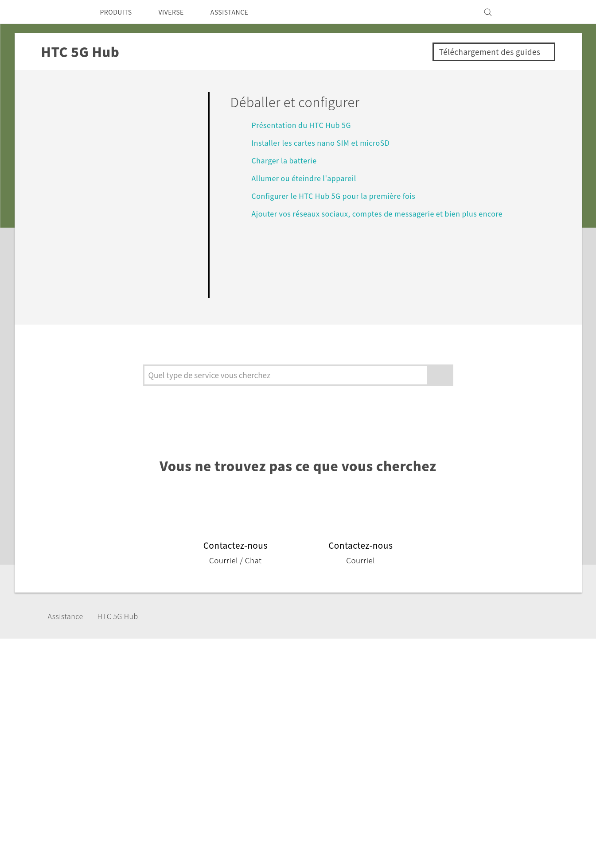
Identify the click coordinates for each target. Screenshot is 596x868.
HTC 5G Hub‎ (127, 616)
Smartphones (234, 701)
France (76, 722)
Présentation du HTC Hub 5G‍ (307, 125)
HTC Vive (298, 701)
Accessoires (231, 737)
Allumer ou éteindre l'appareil (309, 178)
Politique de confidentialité (480, 737)
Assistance (68, 616)
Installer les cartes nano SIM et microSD (326, 142)
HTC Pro (297, 725)
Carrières (450, 761)
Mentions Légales (515, 824)
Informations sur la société (480, 713)
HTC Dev (298, 713)
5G (216, 713)
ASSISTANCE (242, 12)
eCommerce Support (374, 713)
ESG (443, 701)
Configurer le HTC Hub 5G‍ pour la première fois (341, 196)
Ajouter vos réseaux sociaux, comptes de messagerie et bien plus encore (388, 213)
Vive (218, 725)
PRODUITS (119, 12)
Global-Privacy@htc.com (502, 845)
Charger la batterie (288, 160)
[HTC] (63, 12)
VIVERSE (179, 12)
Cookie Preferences (468, 749)
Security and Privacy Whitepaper (490, 773)
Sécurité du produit (467, 725)
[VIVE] (532, 12)
